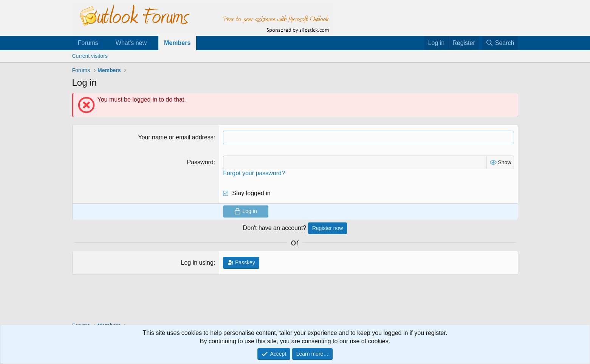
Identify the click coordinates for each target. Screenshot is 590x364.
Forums (88, 43)
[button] (105, 43)
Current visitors (90, 56)
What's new (131, 43)
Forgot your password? (254, 173)
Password (200, 162)
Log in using (197, 263)
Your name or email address (176, 137)
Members (177, 43)
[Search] (500, 43)
